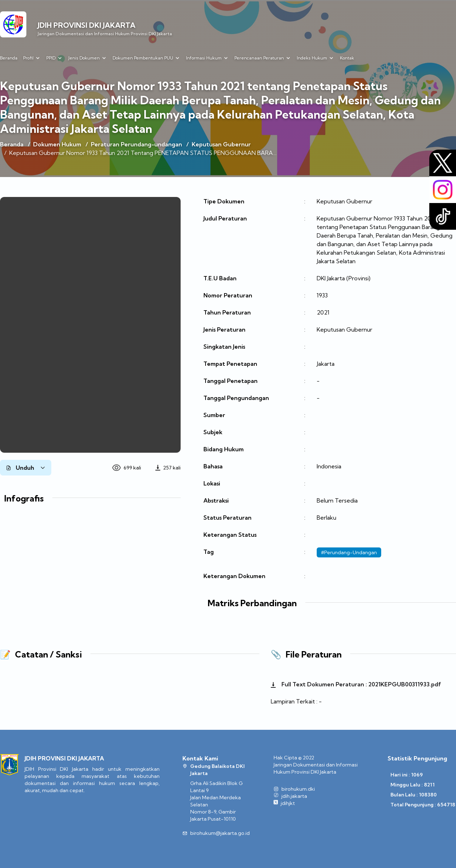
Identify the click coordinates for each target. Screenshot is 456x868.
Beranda (9, 58)
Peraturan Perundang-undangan (136, 144)
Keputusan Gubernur (221, 144)
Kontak (347, 58)
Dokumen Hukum (57, 144)
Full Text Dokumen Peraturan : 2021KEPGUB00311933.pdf (356, 684)
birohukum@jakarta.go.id (220, 833)
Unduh (26, 468)
